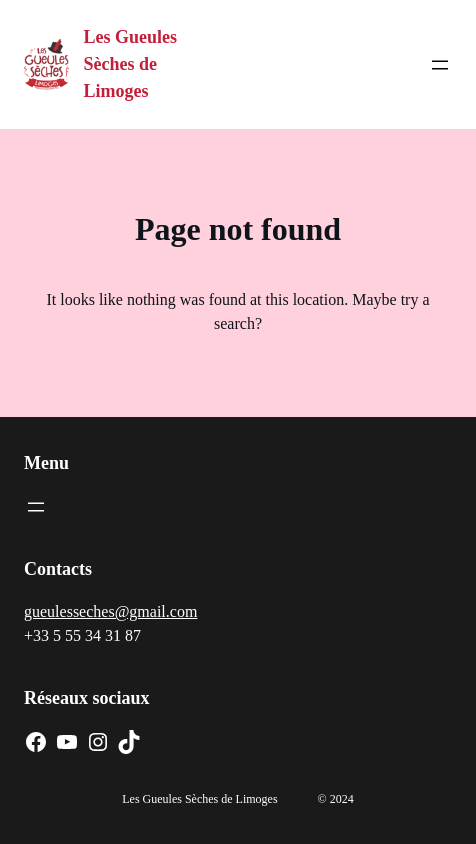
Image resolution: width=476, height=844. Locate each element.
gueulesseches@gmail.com (110, 611)
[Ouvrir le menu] (440, 65)
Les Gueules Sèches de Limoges (131, 64)
